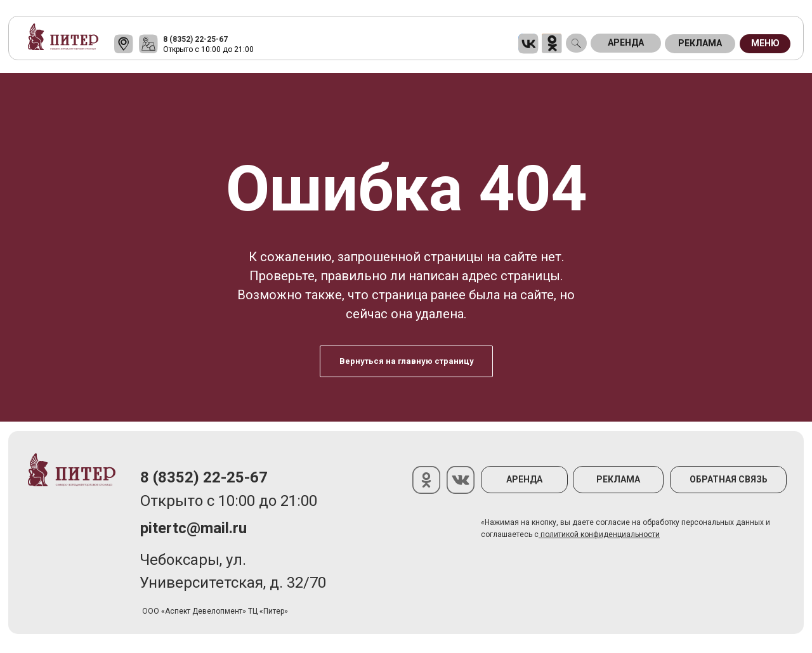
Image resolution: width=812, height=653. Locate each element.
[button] (728, 480)
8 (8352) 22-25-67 (195, 39)
